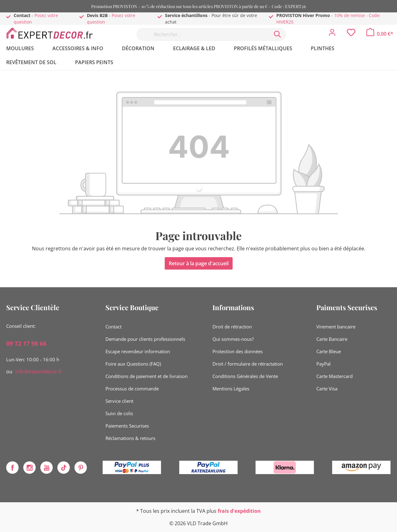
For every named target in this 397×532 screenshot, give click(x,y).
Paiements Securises (127, 426)
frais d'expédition (239, 511)
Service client (119, 401)
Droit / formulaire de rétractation (248, 364)
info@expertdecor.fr (39, 372)
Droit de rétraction (232, 327)
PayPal (323, 364)
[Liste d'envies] (351, 34)
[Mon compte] (332, 34)
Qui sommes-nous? (233, 339)
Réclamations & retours (130, 438)
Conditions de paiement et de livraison (147, 376)
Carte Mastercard (335, 376)
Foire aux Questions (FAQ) (133, 364)
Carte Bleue (329, 351)
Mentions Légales (231, 389)
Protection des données (238, 351)
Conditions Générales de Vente (245, 376)
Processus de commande (132, 389)
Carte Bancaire (332, 339)
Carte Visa (327, 389)
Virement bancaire (336, 327)
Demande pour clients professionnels (145, 339)
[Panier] (380, 34)
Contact (114, 327)
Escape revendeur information (138, 351)
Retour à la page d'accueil (199, 263)
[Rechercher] (278, 34)
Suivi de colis (119, 413)
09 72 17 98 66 (26, 344)
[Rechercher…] (203, 34)
